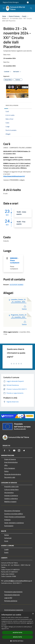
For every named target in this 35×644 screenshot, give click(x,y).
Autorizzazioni (9, 526)
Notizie (7, 535)
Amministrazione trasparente (14, 610)
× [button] (33, 614)
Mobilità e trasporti (10, 502)
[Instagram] (19, 450)
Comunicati (8, 538)
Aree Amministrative (11, 462)
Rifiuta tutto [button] (17, 637)
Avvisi (6, 541)
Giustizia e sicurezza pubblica (14, 514)
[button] (18, 641)
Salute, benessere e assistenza (14, 523)
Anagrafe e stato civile (11, 487)
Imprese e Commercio (11, 496)
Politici (6, 471)
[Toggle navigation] (4, 8)
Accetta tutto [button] (17, 633)
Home (4, 16)
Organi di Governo (10, 459)
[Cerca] (31, 8)
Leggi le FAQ (8, 598)
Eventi (24, 16)
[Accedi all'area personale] (28, 2)
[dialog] (17, 628)
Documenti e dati (10, 477)
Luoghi (6, 549)
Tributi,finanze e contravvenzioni (15, 517)
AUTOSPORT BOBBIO (17, 285)
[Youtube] (14, 450)
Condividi (8, 72)
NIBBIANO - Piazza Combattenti (15, 260)
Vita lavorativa (9, 493)
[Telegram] (24, 450)
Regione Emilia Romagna (11, 2)
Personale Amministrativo (13, 474)
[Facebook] (4, 450)
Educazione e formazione (12, 511)
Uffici (6, 465)
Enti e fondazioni (10, 468)
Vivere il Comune (14, 16)
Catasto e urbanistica (11, 499)
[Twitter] (9, 450)
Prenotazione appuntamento (13, 592)
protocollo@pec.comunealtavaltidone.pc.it (18, 581)
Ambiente (7, 520)
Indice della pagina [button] (12, 105)
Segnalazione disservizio (12, 595)
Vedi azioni (17, 72)
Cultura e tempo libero (11, 490)
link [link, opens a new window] (8, 629)
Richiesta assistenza (11, 601)
